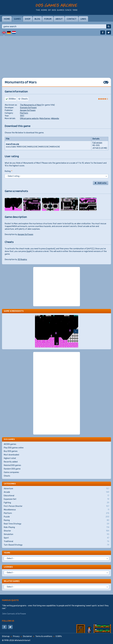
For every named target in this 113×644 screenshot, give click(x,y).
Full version (97, 143)
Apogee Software (28, 110)
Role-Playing (56, 527)
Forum (48, 19)
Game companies (11, 472)
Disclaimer (27, 636)
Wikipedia (55, 118)
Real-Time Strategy (56, 524)
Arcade (56, 492)
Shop (28, 19)
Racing (56, 520)
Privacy (16, 636)
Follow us (8, 621)
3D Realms (22, 259)
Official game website (29, 118)
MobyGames (45, 118)
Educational (56, 496)
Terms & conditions (44, 636)
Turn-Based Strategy (56, 545)
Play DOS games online (14, 448)
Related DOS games (12, 465)
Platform (24, 113)
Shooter (56, 531)
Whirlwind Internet (22, 640)
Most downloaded (11, 455)
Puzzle (56, 517)
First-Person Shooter (56, 506)
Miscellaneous (56, 510)
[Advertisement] (56, 55)
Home (7, 19)
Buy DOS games (11, 451)
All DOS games (10, 444)
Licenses (8, 567)
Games (17, 19)
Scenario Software (28, 108)
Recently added (11, 462)
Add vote (102, 183)
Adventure (56, 489)
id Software (21, 614)
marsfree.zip (12, 144)
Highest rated (10, 458)
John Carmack (8, 614)
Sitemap (6, 636)
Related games (12, 581)
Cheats (7, 476)
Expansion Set (56, 499)
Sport (56, 538)
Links (83, 19)
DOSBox (12, 99)
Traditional (56, 541)
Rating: (8, 171)
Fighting (56, 503)
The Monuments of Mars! (31, 105)
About (59, 19)
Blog (37, 19)
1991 (22, 116)
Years (7, 553)
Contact (72, 19)
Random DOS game (12, 469)
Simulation (56, 534)
